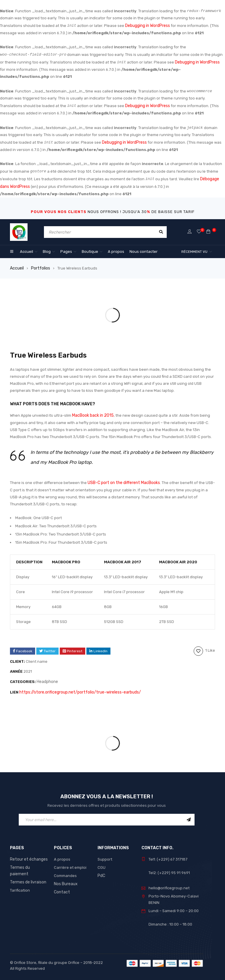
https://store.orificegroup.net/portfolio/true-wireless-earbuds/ (77, 688)
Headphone (47, 678)
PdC (101, 871)
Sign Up (189, 815)
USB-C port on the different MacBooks (122, 480)
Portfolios (39, 266)
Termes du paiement (28, 863)
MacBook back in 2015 (92, 413)
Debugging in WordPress (147, 26)
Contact (61, 888)
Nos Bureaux (65, 879)
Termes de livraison (27, 871)
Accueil (17, 266)
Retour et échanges (28, 855)
